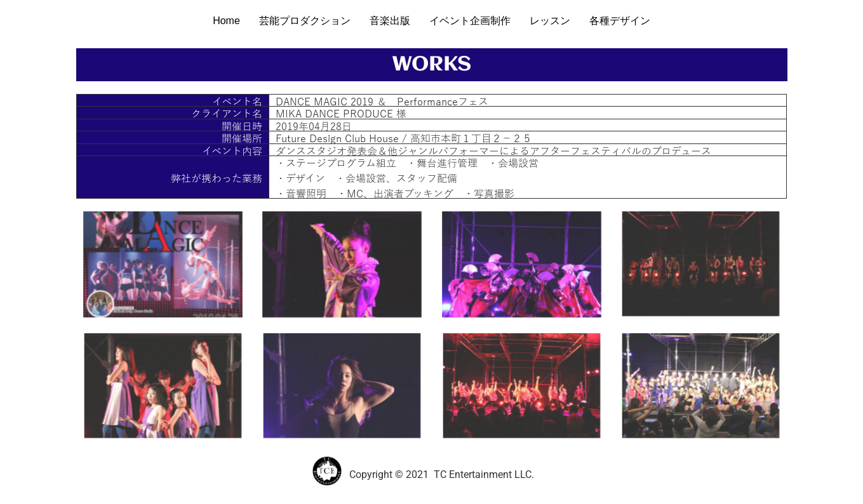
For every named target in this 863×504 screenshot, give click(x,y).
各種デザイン (620, 21)
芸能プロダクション (305, 21)
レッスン (550, 21)
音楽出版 (390, 21)
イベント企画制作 (470, 21)
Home (226, 21)
